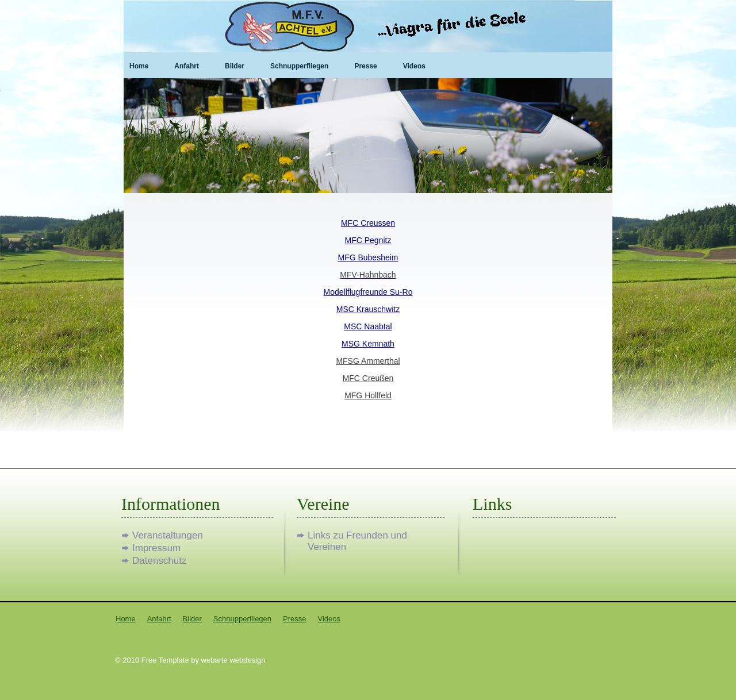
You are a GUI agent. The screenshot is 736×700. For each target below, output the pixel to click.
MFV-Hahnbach (368, 275)
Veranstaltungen (168, 535)
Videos (414, 66)
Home (139, 66)
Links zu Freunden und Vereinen (357, 536)
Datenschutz (160, 561)
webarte (214, 660)
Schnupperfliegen (299, 66)
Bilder (235, 66)
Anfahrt (187, 66)
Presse (365, 66)
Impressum (156, 548)
